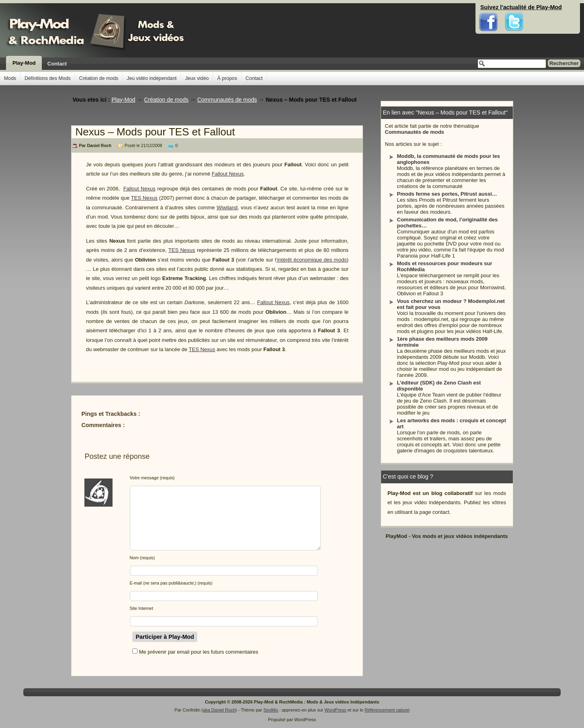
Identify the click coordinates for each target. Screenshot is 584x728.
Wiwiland (227, 208)
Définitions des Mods (48, 78)
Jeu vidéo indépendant (152, 78)
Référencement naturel (387, 710)
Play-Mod (24, 63)
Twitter (514, 8)
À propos (227, 78)
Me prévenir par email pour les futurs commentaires (199, 652)
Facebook (489, 8)
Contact (57, 64)
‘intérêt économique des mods (311, 260)
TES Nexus (144, 198)
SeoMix (271, 710)
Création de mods (99, 78)
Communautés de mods (415, 132)
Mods (10, 78)
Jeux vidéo (197, 78)
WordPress (336, 710)
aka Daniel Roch (219, 710)
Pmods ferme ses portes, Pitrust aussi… (447, 194)
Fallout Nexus (228, 174)
